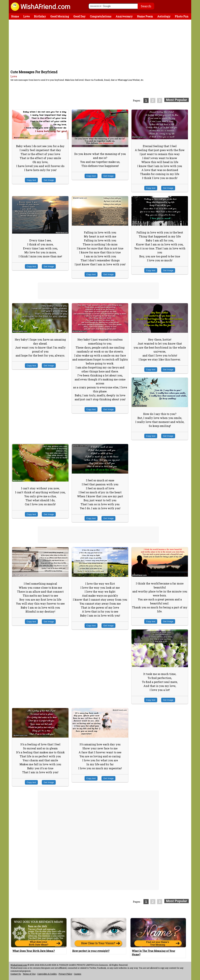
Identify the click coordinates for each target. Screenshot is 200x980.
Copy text (31, 180)
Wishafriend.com (19, 965)
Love (26, 16)
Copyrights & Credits (47, 974)
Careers (78, 974)
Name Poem (145, 16)
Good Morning (60, 16)
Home (15, 16)
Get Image (49, 180)
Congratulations (101, 16)
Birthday (40, 16)
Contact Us (16, 974)
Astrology (164, 16)
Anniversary (124, 16)
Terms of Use (29, 974)
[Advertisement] (101, 45)
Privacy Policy (65, 974)
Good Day (79, 16)
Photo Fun (182, 16)
